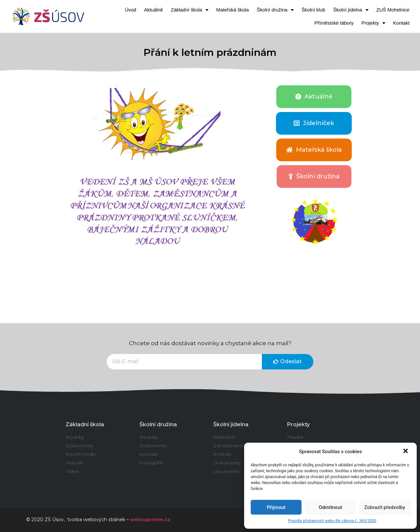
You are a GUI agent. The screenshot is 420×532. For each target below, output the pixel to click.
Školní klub (313, 10)
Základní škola (190, 10)
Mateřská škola (232, 10)
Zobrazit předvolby (385, 507)
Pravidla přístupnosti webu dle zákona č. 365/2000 (332, 521)
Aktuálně (154, 10)
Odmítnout (331, 507)
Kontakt (401, 23)
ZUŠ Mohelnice (393, 10)
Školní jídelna (351, 10)
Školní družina (275, 10)
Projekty (373, 23)
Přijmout (276, 507)
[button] (406, 452)
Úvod (130, 10)
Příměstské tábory (334, 23)
